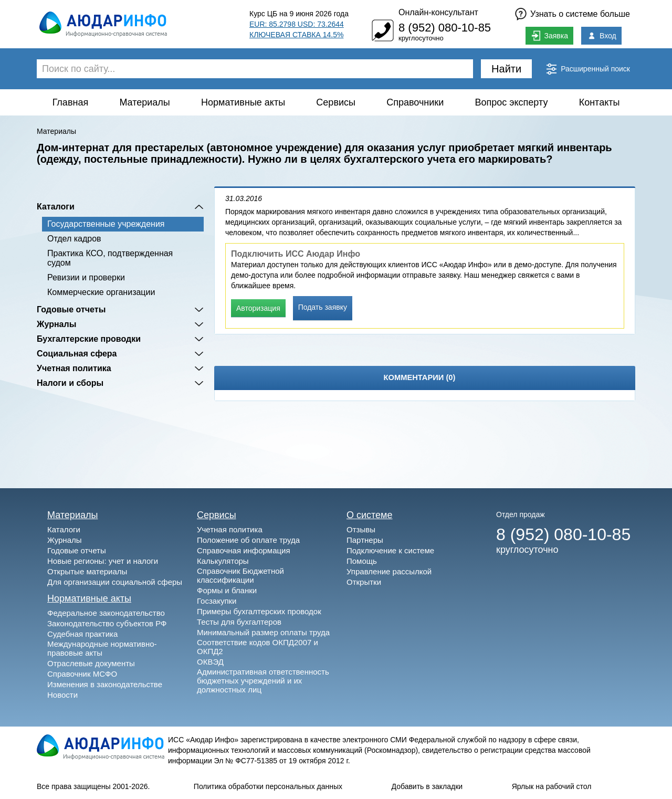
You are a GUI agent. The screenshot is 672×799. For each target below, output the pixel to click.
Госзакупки (217, 601)
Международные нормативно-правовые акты (102, 648)
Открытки (364, 582)
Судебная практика (82, 634)
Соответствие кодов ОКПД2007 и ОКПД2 (258, 647)
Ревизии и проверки (86, 277)
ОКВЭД (210, 662)
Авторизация (258, 308)
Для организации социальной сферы (115, 582)
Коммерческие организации (101, 292)
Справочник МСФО (82, 674)
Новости (62, 695)
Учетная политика (74, 368)
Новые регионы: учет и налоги (103, 561)
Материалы (144, 102)
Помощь (362, 561)
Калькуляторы (223, 561)
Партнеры (365, 540)
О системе (370, 515)
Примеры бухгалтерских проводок (259, 611)
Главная (71, 102)
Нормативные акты (243, 102)
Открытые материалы (87, 571)
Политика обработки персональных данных (268, 786)
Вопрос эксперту (512, 102)
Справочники (415, 102)
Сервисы (336, 102)
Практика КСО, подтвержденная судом (110, 258)
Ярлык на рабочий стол (552, 786)
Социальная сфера (77, 354)
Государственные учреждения (106, 224)
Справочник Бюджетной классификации (240, 575)
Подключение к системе (390, 550)
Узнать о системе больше (580, 14)
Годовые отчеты (71, 309)
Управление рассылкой (389, 571)
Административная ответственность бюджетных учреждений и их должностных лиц (263, 681)
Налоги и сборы (70, 383)
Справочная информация (244, 550)
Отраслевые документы (91, 663)
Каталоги (56, 207)
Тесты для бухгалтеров (239, 622)
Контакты (600, 102)
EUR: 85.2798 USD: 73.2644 (297, 24)
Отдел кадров (74, 239)
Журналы (56, 324)
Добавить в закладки (427, 786)
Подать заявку (323, 307)
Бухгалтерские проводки (89, 339)
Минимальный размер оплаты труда (263, 632)
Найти (506, 69)
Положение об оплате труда (248, 540)
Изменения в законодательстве (105, 684)
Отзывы (361, 529)
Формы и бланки (227, 590)
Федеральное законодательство (106, 613)
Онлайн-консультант (438, 12)
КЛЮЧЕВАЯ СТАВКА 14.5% (296, 35)
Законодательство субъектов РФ (107, 623)
